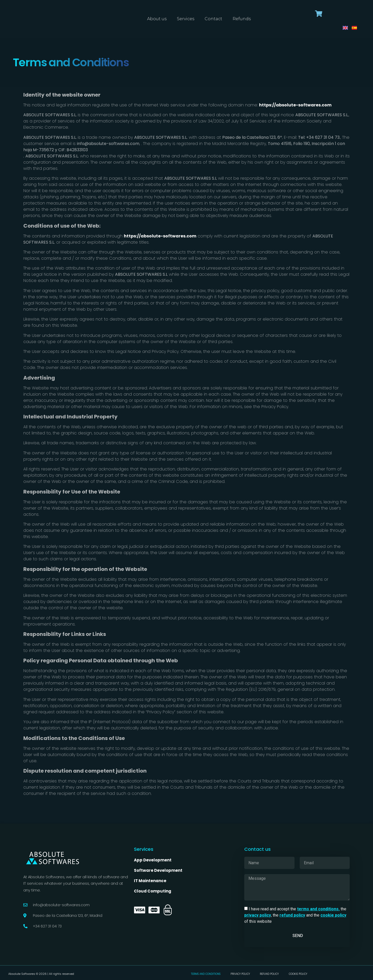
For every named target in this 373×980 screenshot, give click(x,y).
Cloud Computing (153, 891)
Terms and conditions (205, 974)
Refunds (242, 19)
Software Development (158, 870)
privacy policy (258, 915)
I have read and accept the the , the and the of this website (295, 915)
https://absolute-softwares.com (295, 105)
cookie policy (333, 915)
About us (157, 19)
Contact (213, 19)
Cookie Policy (299, 974)
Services (186, 19)
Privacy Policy (240, 974)
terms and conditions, (318, 909)
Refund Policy (270, 974)
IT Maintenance (150, 881)
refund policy (292, 915)
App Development (153, 860)
